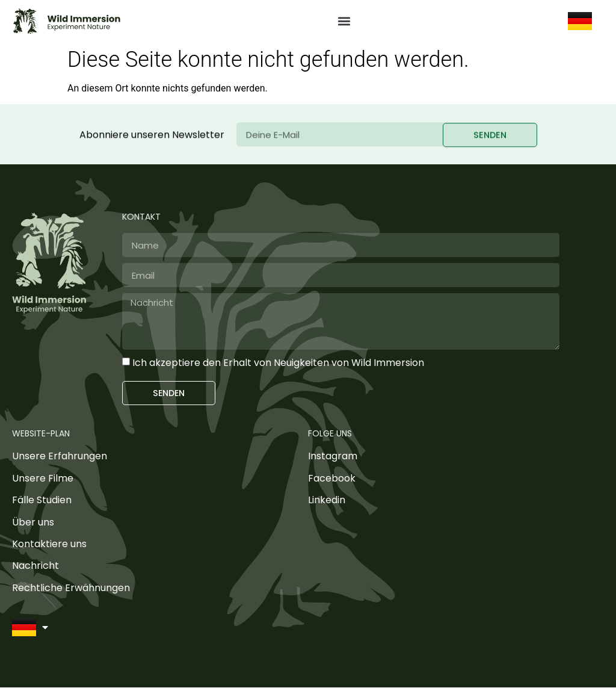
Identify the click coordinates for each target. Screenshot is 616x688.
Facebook (332, 479)
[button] (344, 21)
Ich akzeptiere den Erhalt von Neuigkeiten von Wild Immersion (278, 363)
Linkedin (327, 501)
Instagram (333, 457)
